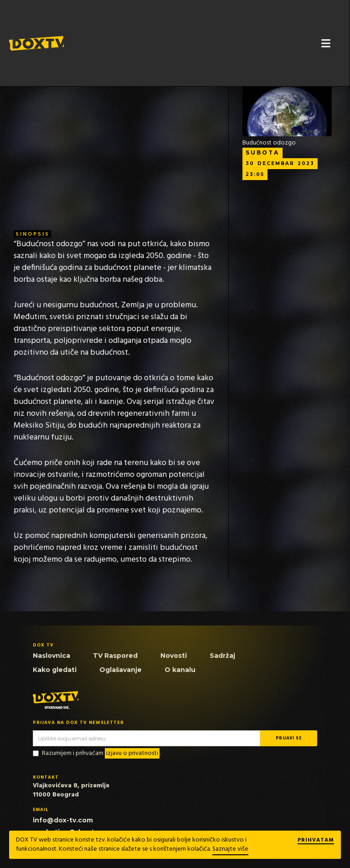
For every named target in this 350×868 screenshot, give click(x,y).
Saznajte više (230, 849)
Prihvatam (316, 841)
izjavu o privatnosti (132, 753)
